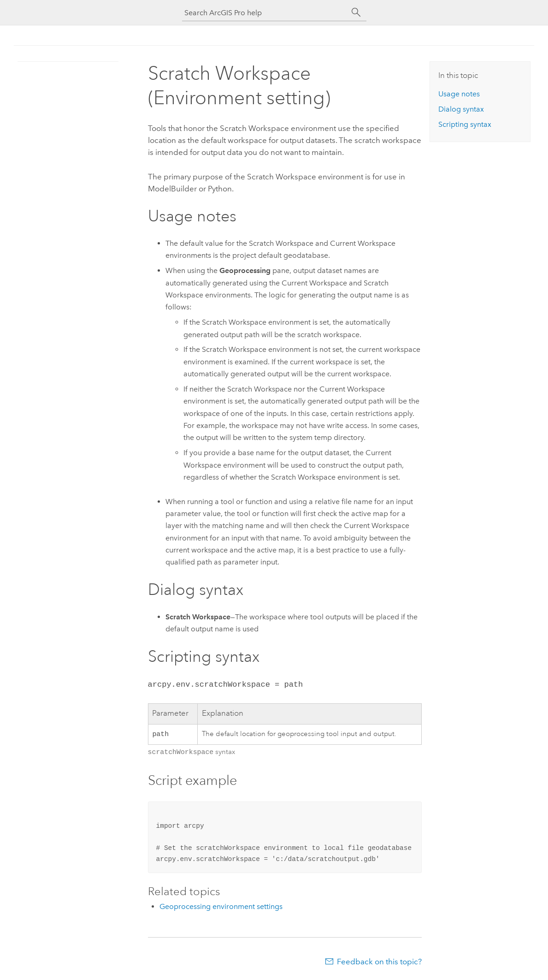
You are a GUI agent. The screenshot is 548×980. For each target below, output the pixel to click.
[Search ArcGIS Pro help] (265, 13)
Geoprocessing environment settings (221, 906)
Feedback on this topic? (379, 962)
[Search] (356, 12)
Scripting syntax (465, 124)
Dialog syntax (461, 109)
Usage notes (459, 94)
